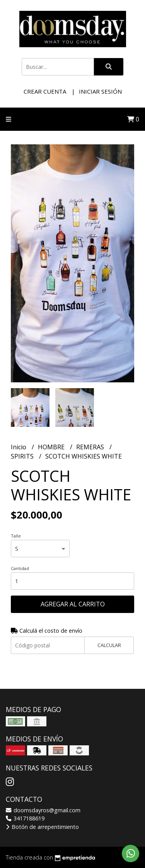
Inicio (19, 447)
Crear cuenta (45, 91)
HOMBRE (52, 447)
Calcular (109, 645)
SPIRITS (23, 456)
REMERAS (91, 447)
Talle (16, 536)
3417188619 (25, 818)
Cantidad (20, 568)
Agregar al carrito (73, 604)
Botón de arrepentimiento (42, 827)
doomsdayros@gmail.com (43, 810)
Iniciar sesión (100, 91)
